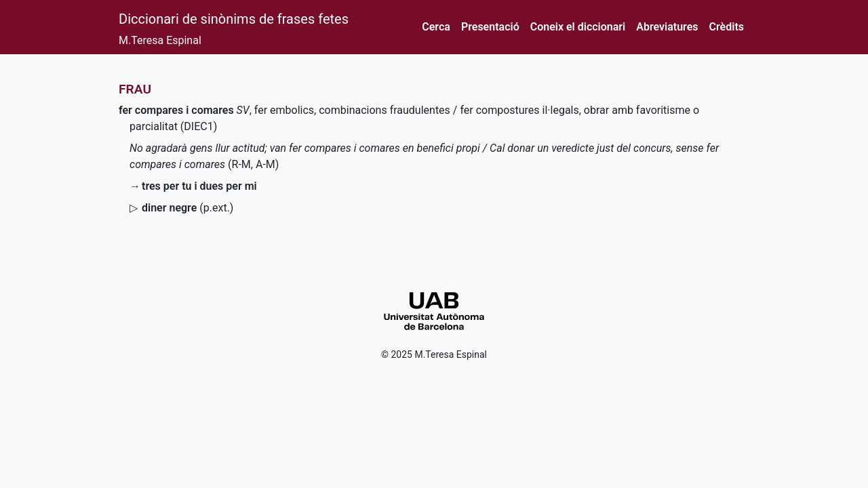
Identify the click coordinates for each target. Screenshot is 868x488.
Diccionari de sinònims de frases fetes (234, 19)
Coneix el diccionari (578, 27)
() (188, 208)
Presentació (490, 27)
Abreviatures (667, 27)
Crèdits (727, 27)
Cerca (436, 27)
